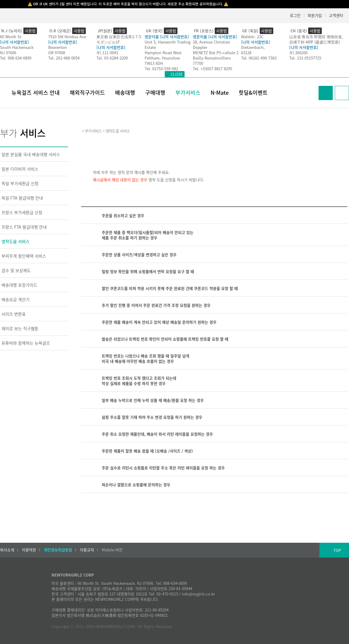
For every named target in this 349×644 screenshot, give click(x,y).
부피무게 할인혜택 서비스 (24, 256)
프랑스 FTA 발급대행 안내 (24, 227)
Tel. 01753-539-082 (161, 69)
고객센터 (336, 15)
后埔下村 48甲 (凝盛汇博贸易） (316, 42)
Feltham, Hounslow (162, 58)
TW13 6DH (154, 63)
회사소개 (7, 550)
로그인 (295, 15)
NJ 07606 (8, 53)
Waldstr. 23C (252, 37)
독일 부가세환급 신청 (20, 183)
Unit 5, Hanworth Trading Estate (168, 45)
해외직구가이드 (87, 93)
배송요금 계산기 (16, 299)
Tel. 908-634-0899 (16, 58)
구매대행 (155, 93)
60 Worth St (11, 37)
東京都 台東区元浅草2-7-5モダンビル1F (119, 39)
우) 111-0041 (107, 53)
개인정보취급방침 (58, 550)
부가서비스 (188, 93)
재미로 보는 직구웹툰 (20, 328)
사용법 (30, 31)
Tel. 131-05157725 (305, 58)
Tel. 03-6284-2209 (112, 58)
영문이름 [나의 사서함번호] (167, 37)
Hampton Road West (163, 53)
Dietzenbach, (253, 47)
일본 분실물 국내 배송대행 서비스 (31, 154)
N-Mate (220, 93)
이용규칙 (87, 550)
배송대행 (125, 93)
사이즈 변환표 (14, 314)
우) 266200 (298, 53)
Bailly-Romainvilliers (212, 58)
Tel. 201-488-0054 (64, 58)
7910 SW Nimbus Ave (67, 37)
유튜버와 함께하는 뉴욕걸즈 (26, 343)
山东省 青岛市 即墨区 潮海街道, (316, 37)
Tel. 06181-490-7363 (259, 58)
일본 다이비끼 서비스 (20, 169)
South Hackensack (17, 47)
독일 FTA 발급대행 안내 (22, 198)
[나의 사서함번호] (14, 42)
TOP (337, 550)
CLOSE (177, 74)
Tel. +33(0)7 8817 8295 (213, 69)
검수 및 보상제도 (16, 270)
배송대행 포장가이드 (19, 285)
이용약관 (29, 550)
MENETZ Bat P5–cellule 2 (216, 53)
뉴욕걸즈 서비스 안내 (36, 93)
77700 (198, 63)
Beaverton (58, 47)
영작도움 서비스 (16, 241)
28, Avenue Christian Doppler (211, 45)
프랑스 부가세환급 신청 (22, 212)
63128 (246, 53)
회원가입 (315, 15)
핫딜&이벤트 (253, 93)
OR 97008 (57, 53)
